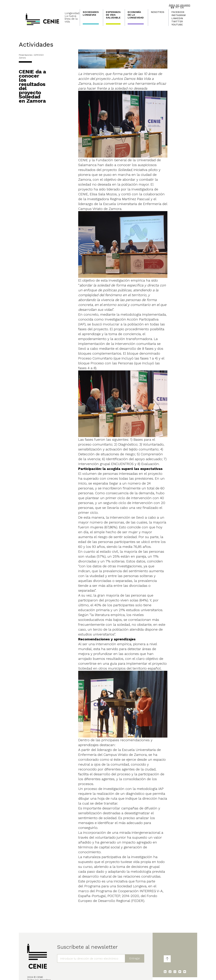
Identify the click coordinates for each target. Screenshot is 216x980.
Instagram (178, 15)
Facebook (178, 12)
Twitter (177, 21)
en (182, 7)
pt (177, 7)
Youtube (177, 25)
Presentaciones (26, 55)
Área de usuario (180, 5)
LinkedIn (177, 18)
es (173, 7)
